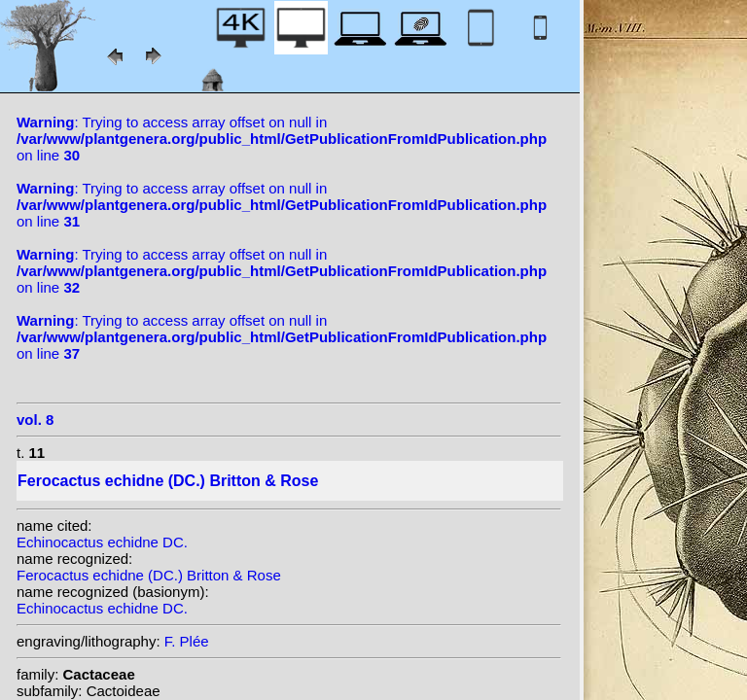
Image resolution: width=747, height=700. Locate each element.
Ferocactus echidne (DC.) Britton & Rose (149, 575)
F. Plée (187, 641)
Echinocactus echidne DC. (102, 542)
